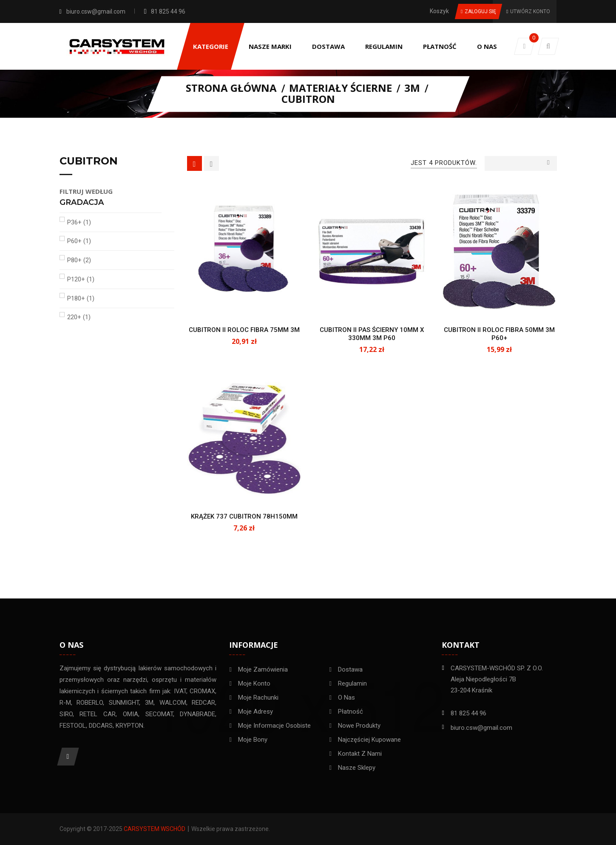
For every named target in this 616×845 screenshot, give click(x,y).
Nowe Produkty (359, 726)
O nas (346, 698)
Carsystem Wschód (155, 829)
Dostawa (350, 669)
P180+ (81, 298)
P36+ (79, 222)
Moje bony (253, 740)
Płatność (351, 712)
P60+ (79, 241)
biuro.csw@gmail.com (96, 11)
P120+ (81, 279)
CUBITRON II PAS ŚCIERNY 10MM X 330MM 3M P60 (372, 334)
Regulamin (352, 683)
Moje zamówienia (263, 669)
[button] (548, 46)
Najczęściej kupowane (369, 740)
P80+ (79, 260)
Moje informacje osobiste (274, 726)
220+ (79, 317)
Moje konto (254, 683)
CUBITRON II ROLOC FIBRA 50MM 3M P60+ (499, 334)
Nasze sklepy (357, 768)
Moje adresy (255, 712)
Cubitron (89, 162)
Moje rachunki (258, 698)
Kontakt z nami (360, 754)
